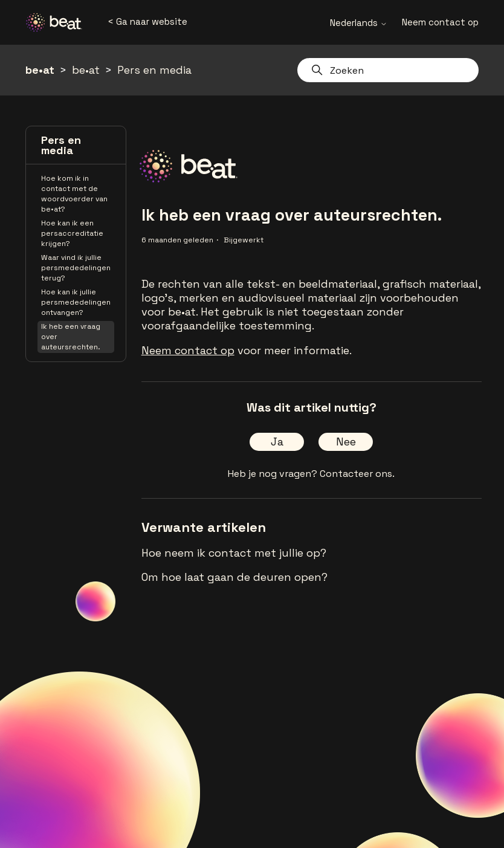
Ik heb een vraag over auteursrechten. (71, 337)
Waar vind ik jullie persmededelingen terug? (76, 268)
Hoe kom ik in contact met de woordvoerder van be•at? (74, 194)
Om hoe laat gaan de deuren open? (234, 577)
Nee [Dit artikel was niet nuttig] (346, 442)
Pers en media (154, 70)
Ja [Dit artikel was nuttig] (277, 442)
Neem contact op (440, 22)
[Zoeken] (388, 70)
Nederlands (359, 23)
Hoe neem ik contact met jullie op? (234, 553)
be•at (40, 70)
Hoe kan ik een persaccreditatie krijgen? (72, 233)
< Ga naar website (147, 21)
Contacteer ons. (357, 474)
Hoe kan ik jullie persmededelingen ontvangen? (76, 302)
